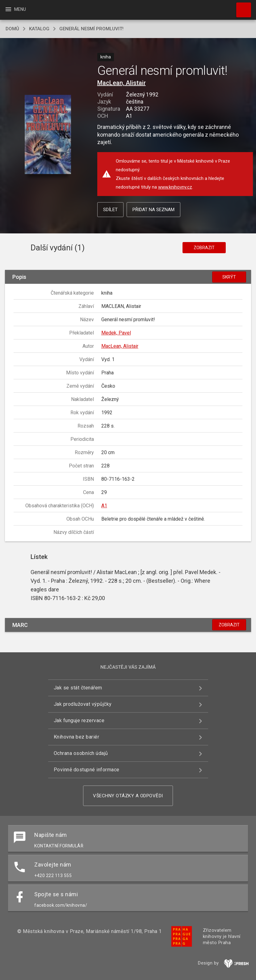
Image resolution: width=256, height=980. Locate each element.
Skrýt (229, 277)
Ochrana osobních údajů (81, 753)
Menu (15, 9)
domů (12, 29)
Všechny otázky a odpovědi (128, 796)
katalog (39, 29)
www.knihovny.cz (175, 187)
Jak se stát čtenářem (78, 688)
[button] (48, 135)
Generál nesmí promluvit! (91, 29)
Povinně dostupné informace (87, 770)
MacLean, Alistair (122, 83)
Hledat (241, 7)
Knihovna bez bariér (77, 737)
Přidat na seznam (153, 210)
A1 (104, 506)
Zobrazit (204, 248)
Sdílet (110, 210)
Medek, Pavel (116, 333)
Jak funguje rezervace (79, 720)
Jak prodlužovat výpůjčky (83, 704)
